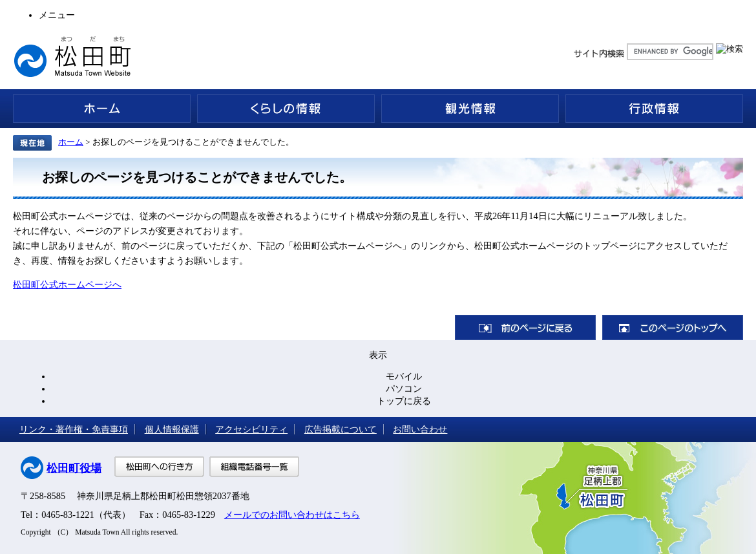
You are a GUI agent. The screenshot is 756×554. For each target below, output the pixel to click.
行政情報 (654, 109)
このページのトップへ (673, 327)
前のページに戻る (525, 327)
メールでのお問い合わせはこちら (292, 515)
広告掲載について (341, 429)
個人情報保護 (172, 429)
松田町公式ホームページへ (67, 284)
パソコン (404, 389)
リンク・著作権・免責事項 (74, 429)
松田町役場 (74, 468)
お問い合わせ (420, 429)
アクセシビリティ (251, 429)
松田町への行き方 (159, 467)
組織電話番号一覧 (254, 467)
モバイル (404, 376)
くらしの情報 (286, 109)
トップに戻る (404, 401)
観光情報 (470, 109)
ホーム (102, 109)
